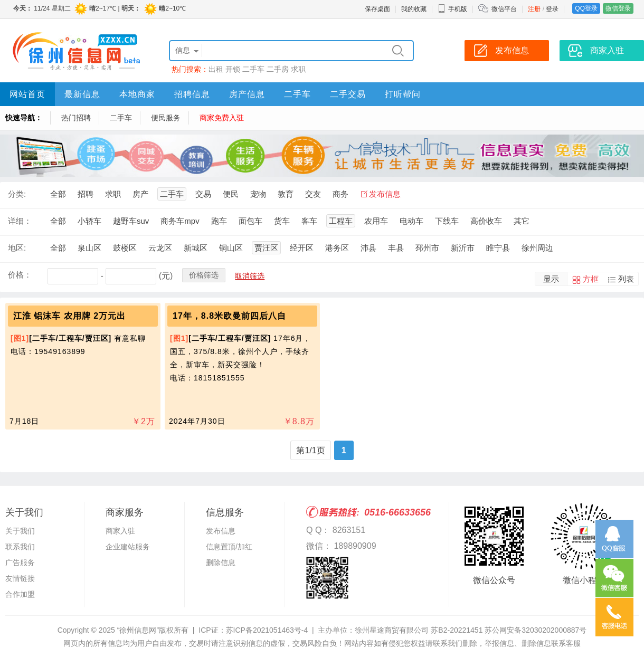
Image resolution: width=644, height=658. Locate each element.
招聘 (86, 194)
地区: (17, 248)
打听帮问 (403, 94)
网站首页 (27, 94)
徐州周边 (537, 248)
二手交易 (348, 94)
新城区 (196, 248)
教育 (286, 194)
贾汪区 (266, 248)
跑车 (219, 221)
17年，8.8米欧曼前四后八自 (229, 316)
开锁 (233, 69)
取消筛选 (250, 276)
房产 (140, 194)
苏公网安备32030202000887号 (536, 630)
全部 (58, 194)
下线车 (447, 221)
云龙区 (160, 248)
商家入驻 (120, 531)
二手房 (278, 69)
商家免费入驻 (222, 118)
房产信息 (247, 94)
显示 (551, 279)
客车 (309, 221)
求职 (298, 69)
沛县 (368, 248)
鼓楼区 (125, 248)
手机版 (452, 9)
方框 (591, 279)
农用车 (376, 221)
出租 (216, 69)
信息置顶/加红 (229, 547)
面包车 (250, 221)
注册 (534, 9)
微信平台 (504, 9)
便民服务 (166, 118)
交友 (313, 194)
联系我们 (20, 547)
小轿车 (89, 221)
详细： (20, 221)
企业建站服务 (128, 547)
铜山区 (231, 248)
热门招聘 (76, 118)
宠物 (258, 194)
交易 (203, 194)
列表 (626, 279)
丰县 (396, 248)
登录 (552, 9)
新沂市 (463, 248)
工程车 (341, 221)
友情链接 (20, 578)
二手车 (253, 69)
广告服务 (20, 562)
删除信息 (221, 562)
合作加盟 (20, 594)
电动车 (411, 221)
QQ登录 (586, 8)
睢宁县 (498, 248)
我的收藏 (414, 9)
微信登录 (618, 8)
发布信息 (385, 194)
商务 (340, 194)
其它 (522, 221)
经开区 (302, 248)
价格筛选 (204, 275)
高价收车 (486, 221)
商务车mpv (180, 221)
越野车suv (131, 221)
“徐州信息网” (138, 630)
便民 (231, 194)
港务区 (337, 248)
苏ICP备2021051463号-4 (267, 630)
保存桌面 (377, 9)
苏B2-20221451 (457, 630)
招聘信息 (192, 94)
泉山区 (89, 248)
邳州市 (427, 248)
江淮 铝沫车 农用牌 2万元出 (69, 316)
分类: (17, 194)
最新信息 (82, 94)
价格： (20, 275)
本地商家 (137, 94)
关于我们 (20, 531)
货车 (282, 221)
